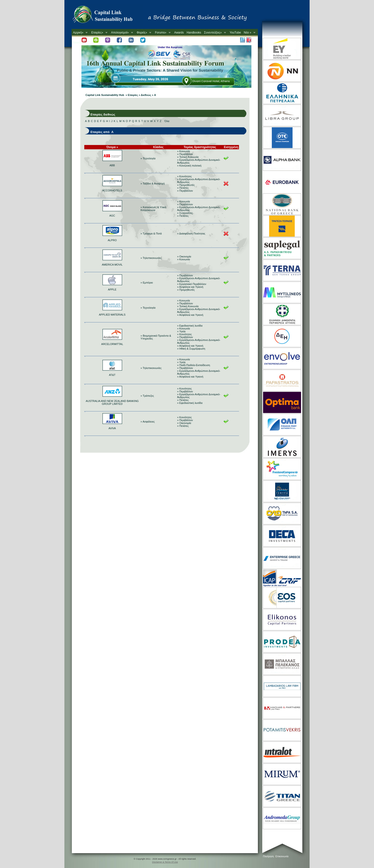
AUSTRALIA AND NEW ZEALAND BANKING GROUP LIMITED (112, 402)
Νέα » (249, 33)
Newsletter (80, 43)
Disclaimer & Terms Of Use (165, 862)
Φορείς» (143, 33)
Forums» (162, 33)
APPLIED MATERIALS (112, 315)
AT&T (112, 375)
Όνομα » (112, 147)
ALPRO (112, 240)
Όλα (167, 121)
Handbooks (194, 33)
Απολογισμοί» (121, 33)
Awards (179, 33)
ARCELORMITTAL (112, 344)
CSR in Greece (108, 16)
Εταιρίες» (99, 33)
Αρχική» (80, 33)
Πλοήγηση (268, 856)
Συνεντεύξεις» (214, 33)
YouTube (235, 33)
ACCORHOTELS (112, 190)
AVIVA (112, 428)
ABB (112, 165)
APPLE (112, 289)
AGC (112, 216)
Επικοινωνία (282, 856)
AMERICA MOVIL (112, 265)
